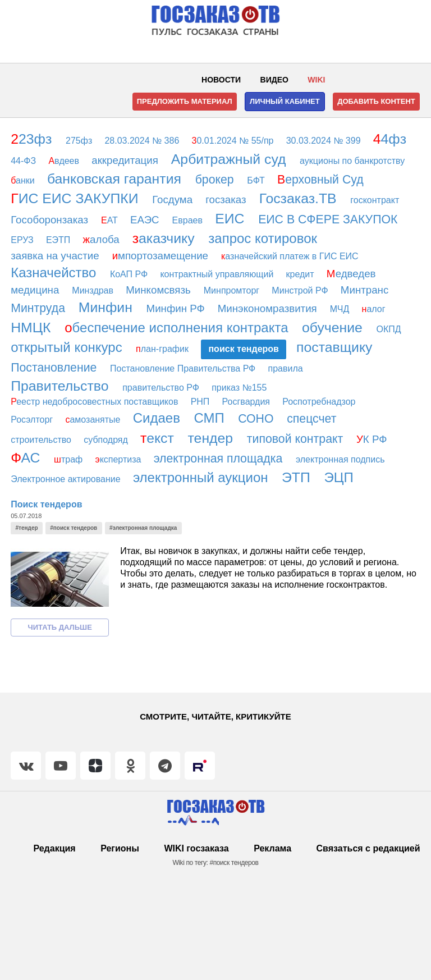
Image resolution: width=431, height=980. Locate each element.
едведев (353, 274)
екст (159, 438)
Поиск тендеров (46, 504)
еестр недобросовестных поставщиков (96, 402)
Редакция (54, 848)
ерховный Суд (322, 180)
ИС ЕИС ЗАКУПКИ (76, 198)
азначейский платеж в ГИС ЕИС (291, 256)
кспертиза (119, 459)
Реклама (272, 848)
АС (27, 458)
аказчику (166, 238)
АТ (111, 220)
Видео (274, 80)
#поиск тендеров (74, 528)
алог (375, 309)
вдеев (65, 161)
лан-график (163, 349)
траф (70, 459)
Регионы (120, 848)
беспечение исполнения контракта (178, 328)
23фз (33, 139)
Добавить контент (376, 101)
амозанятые (94, 420)
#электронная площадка (143, 528)
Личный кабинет (285, 101)
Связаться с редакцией (368, 848)
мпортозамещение (162, 256)
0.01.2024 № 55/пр (234, 141)
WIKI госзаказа (196, 848)
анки (24, 180)
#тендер (27, 528)
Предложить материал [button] (185, 101)
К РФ (373, 439)
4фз (392, 139)
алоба (103, 239)
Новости (221, 80)
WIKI (316, 80)
